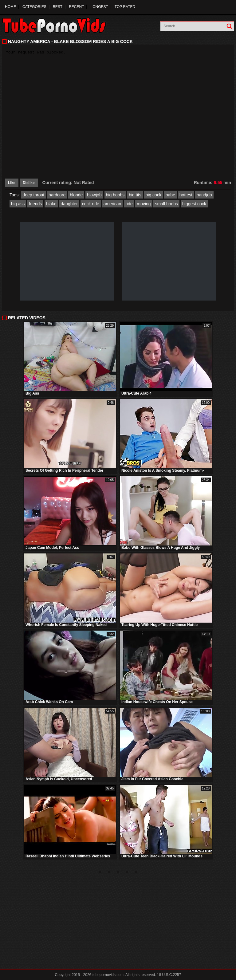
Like (12, 183)
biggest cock (194, 204)
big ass (18, 204)
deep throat (33, 195)
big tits (135, 195)
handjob (204, 195)
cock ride (91, 204)
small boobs (166, 204)
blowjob (94, 195)
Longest (99, 7)
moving (144, 204)
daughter (69, 204)
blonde (76, 195)
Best (58, 7)
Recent (76, 7)
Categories (34, 7)
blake (51, 204)
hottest (186, 195)
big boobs (115, 195)
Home (10, 7)
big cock (153, 195)
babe (170, 195)
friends (35, 204)
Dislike (29, 183)
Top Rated (125, 7)
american (112, 204)
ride (129, 204)
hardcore (57, 195)
